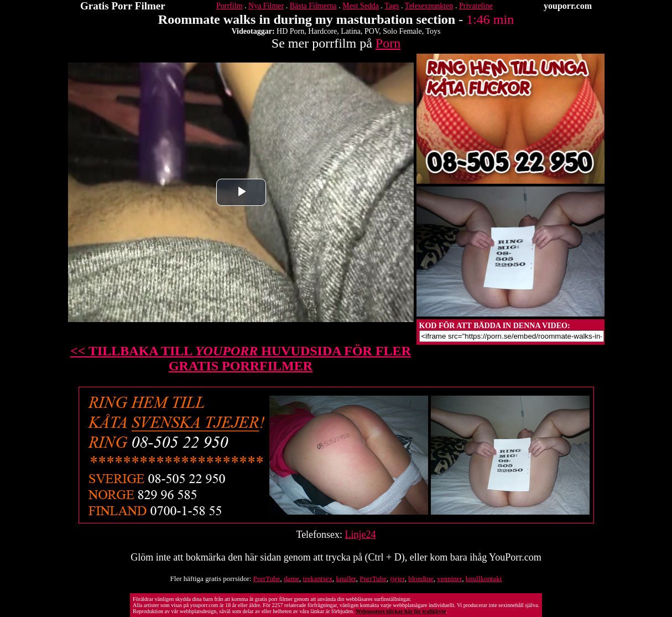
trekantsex (318, 579)
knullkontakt (484, 579)
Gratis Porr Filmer (123, 6)
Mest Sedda (361, 6)
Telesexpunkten (429, 6)
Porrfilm (229, 6)
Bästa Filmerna (313, 6)
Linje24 (361, 535)
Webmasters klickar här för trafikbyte (401, 611)
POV (372, 31)
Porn (388, 43)
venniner (449, 579)
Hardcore (322, 31)
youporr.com (568, 6)
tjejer (398, 579)
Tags (392, 6)
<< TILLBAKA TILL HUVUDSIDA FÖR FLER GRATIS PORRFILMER (241, 358)
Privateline (476, 6)
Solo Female (402, 31)
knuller (346, 579)
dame (291, 579)
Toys (433, 31)
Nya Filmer (266, 6)
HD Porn (290, 31)
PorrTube (267, 579)
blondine (421, 579)
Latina (351, 31)
